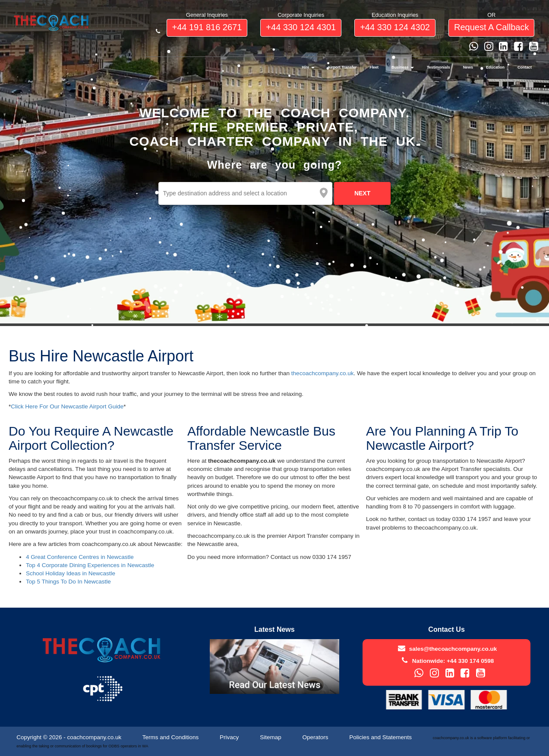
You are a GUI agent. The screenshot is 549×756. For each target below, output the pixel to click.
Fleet (374, 67)
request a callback (491, 27)
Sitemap (271, 737)
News (468, 67)
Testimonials (439, 67)
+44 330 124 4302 (395, 27)
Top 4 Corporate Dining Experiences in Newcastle (90, 565)
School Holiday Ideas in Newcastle (71, 573)
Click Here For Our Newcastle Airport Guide (67, 406)
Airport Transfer (342, 67)
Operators (316, 737)
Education (495, 67)
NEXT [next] (362, 193)
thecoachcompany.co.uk (323, 373)
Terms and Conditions (171, 737)
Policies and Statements (381, 737)
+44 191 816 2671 (207, 27)
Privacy (230, 737)
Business (403, 67)
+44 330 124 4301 (301, 27)
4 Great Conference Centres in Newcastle (80, 557)
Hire (308, 67)
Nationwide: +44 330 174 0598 (453, 661)
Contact (525, 67)
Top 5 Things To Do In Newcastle (68, 582)
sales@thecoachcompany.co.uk (453, 649)
